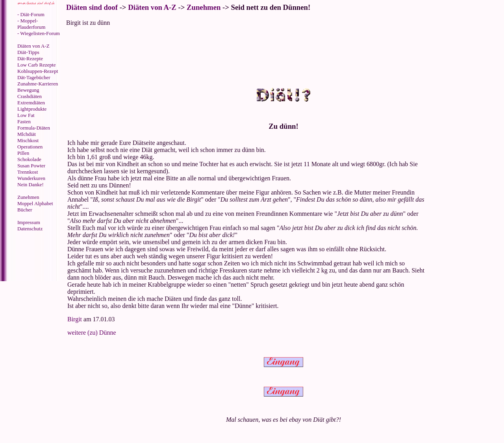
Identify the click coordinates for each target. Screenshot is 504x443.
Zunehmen (28, 197)
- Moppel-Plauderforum (31, 24)
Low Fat (26, 115)
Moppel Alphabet (35, 203)
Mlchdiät (27, 134)
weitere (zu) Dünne (92, 333)
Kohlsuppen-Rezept (38, 71)
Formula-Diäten (34, 128)
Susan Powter (31, 166)
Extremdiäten (31, 103)
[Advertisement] (33, 257)
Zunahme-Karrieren (38, 84)
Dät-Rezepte (30, 58)
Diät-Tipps (28, 52)
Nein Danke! (31, 184)
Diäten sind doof (92, 7)
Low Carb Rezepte (36, 65)
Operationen (30, 147)
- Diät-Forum (31, 14)
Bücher (25, 210)
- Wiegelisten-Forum (39, 33)
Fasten (24, 121)
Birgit (75, 319)
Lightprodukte (32, 109)
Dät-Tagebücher (34, 77)
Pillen (23, 153)
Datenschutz (30, 229)
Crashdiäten (30, 96)
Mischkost (28, 140)
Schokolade (29, 159)
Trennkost (28, 172)
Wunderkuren (31, 178)
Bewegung (28, 90)
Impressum (29, 222)
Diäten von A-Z (33, 46)
